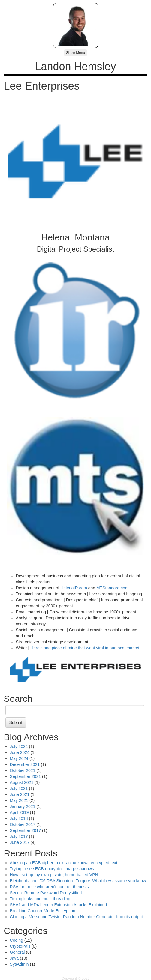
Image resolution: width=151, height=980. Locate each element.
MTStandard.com (112, 588)
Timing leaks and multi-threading (40, 899)
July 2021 (19, 788)
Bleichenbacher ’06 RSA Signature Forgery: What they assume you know (78, 881)
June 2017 (20, 842)
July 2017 (19, 836)
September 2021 (26, 776)
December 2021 (25, 764)
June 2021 (20, 794)
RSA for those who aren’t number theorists (49, 887)
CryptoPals (20, 946)
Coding (17, 940)
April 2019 (19, 812)
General (17, 952)
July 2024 (19, 746)
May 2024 (19, 758)
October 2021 (23, 770)
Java (14, 958)
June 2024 (20, 752)
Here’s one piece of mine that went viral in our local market (85, 648)
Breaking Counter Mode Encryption (43, 911)
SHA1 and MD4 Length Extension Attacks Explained (59, 905)
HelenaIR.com (74, 588)
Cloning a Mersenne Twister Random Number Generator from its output (76, 917)
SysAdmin (19, 964)
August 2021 (22, 782)
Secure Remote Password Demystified (46, 893)
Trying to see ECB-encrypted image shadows (52, 869)
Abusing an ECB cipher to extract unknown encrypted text (64, 863)
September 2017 (26, 830)
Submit (16, 722)
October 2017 (23, 824)
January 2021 (23, 806)
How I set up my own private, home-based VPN (54, 875)
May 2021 (19, 800)
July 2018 (19, 818)
